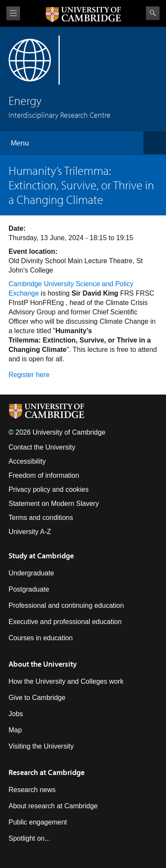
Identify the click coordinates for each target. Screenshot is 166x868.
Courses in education (41, 638)
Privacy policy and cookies (49, 489)
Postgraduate (29, 589)
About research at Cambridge (53, 806)
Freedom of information (44, 475)
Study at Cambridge (41, 556)
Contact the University (42, 447)
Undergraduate (31, 573)
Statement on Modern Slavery (54, 504)
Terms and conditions (41, 518)
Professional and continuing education (66, 605)
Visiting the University (41, 746)
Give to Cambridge (37, 698)
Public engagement (38, 822)
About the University (43, 664)
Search (153, 13)
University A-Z (30, 532)
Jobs (16, 714)
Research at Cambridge (47, 772)
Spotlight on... (29, 838)
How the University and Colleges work (66, 681)
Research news (32, 790)
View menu (13, 13)
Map (15, 730)
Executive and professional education (65, 622)
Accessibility (27, 461)
